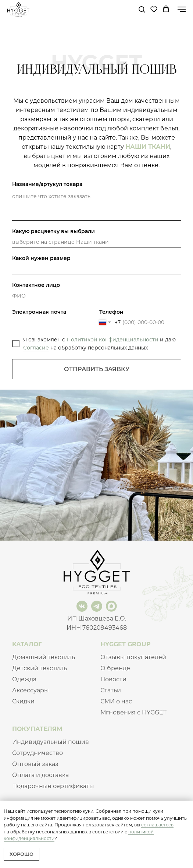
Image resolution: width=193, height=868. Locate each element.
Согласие (36, 348)
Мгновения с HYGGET (133, 712)
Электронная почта (39, 312)
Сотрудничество (37, 753)
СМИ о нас (116, 701)
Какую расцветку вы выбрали (53, 231)
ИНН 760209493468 (97, 628)
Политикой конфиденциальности (112, 340)
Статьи (111, 690)
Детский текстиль (40, 668)
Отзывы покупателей (133, 657)
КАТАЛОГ (27, 644)
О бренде (115, 668)
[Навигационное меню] (182, 9)
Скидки (23, 701)
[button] (142, 9)
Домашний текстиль (44, 657)
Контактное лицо (36, 285)
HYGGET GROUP (126, 644)
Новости (113, 679)
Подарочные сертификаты (53, 786)
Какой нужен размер (41, 258)
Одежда (24, 679)
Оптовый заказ (35, 764)
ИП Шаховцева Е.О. (97, 619)
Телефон (111, 312)
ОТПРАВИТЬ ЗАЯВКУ (97, 369)
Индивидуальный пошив (51, 742)
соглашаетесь (157, 825)
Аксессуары (31, 690)
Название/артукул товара (47, 184)
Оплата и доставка (40, 775)
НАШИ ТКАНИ (148, 147)
